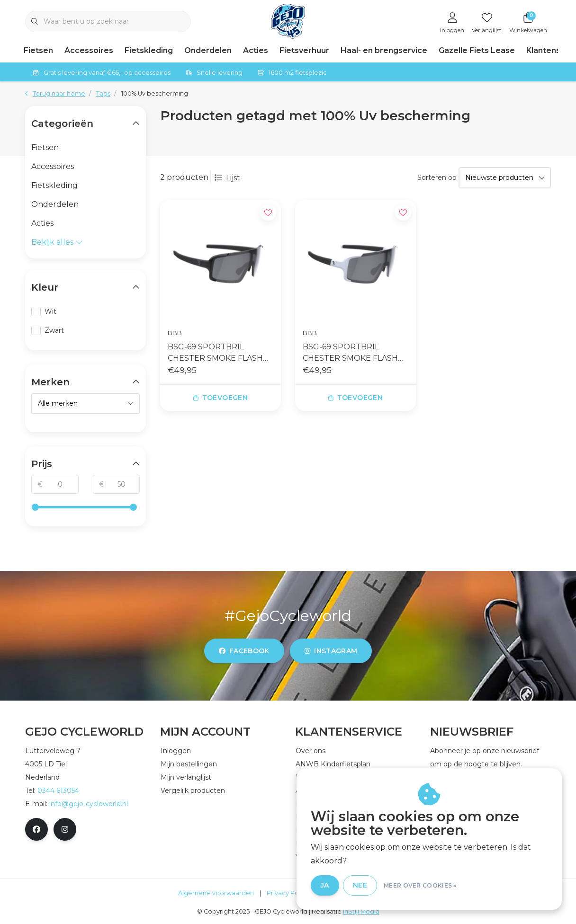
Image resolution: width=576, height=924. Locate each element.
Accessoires (89, 50)
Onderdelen (208, 50)
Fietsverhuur (304, 50)
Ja (325, 885)
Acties (256, 50)
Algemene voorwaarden (216, 893)
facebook (244, 651)
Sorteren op (437, 178)
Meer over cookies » (420, 885)
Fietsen (38, 50)
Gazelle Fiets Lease (477, 50)
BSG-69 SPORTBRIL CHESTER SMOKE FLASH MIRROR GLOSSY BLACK (215, 353)
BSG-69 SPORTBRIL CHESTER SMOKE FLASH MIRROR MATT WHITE (350, 353)
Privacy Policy (288, 893)
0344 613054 (58, 791)
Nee (360, 885)
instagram (331, 651)
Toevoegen (220, 398)
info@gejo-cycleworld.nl (89, 804)
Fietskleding (149, 50)
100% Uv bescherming (155, 93)
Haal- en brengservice (384, 50)
